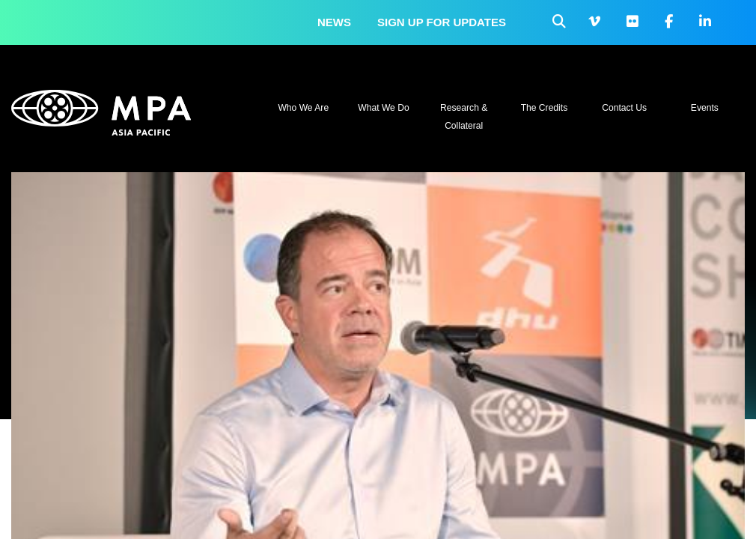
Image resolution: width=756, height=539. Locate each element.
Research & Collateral (464, 117)
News (334, 22)
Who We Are (303, 108)
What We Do (383, 108)
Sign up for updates (442, 22)
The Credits (545, 108)
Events (705, 108)
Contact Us (624, 108)
